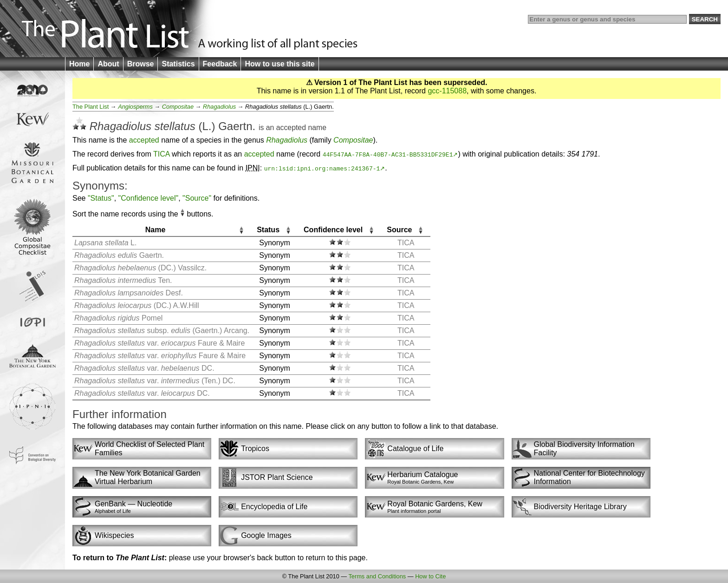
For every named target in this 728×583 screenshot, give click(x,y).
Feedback (220, 64)
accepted (291, 128)
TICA (162, 154)
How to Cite (430, 576)
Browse (141, 64)
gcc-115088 (447, 91)
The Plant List (91, 107)
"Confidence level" (149, 198)
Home (79, 64)
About (108, 64)
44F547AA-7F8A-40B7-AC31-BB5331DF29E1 (388, 154)
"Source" (197, 198)
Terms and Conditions (377, 576)
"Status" (101, 198)
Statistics (178, 64)
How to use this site (279, 64)
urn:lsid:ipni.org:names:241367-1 (322, 168)
